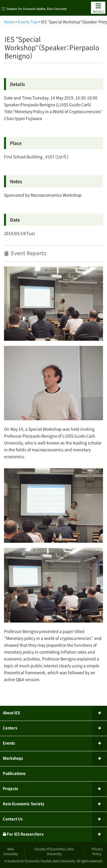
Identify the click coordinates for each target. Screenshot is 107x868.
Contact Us (13, 819)
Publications (14, 773)
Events (9, 743)
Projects (10, 788)
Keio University (11, 851)
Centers (10, 728)
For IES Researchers (23, 834)
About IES (11, 713)
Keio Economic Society (24, 803)
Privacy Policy (97, 851)
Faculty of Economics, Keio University (54, 851)
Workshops (13, 758)
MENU (99, 8)
